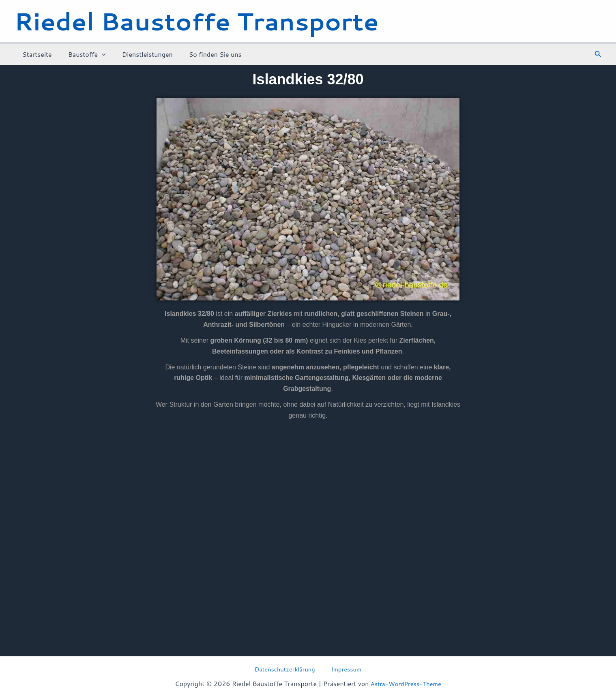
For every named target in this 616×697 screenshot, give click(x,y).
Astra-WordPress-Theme (406, 683)
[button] (598, 55)
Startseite (35, 54)
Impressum (344, 668)
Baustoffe (82, 54)
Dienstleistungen (139, 54)
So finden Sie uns (204, 54)
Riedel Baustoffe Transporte (196, 21)
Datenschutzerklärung (288, 668)
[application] (97, 54)
